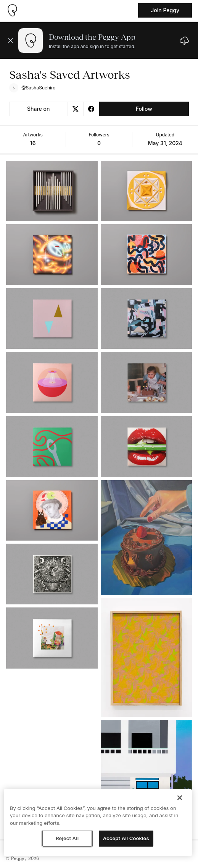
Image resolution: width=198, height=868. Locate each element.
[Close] (180, 798)
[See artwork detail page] (52, 191)
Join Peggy (165, 10)
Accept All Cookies (126, 838)
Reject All (67, 838)
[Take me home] (12, 10)
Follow (144, 109)
